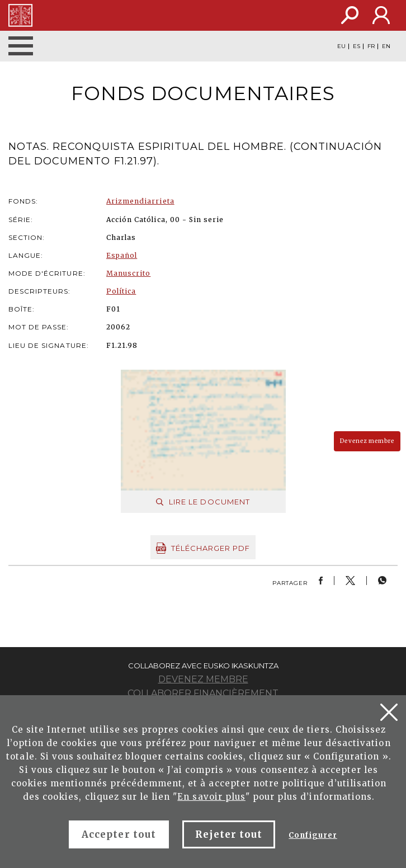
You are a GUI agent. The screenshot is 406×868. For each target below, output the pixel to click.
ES (357, 46)
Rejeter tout (229, 834)
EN (386, 46)
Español (122, 255)
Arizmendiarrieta (140, 201)
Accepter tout (119, 834)
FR (371, 46)
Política (121, 291)
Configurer (313, 835)
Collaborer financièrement (203, 693)
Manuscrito (128, 273)
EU (341, 46)
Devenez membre (367, 441)
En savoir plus (211, 797)
